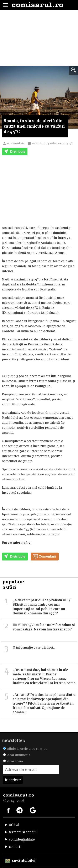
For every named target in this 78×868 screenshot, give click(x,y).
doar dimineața (17, 755)
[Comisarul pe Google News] (33, 810)
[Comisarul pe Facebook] (8, 810)
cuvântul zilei (20, 860)
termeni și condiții (23, 832)
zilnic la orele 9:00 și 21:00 (25, 749)
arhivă (14, 825)
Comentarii (45, 557)
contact (15, 847)
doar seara (13, 761)
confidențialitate (22, 839)
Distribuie (15, 152)
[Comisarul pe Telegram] (20, 810)
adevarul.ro (15, 143)
